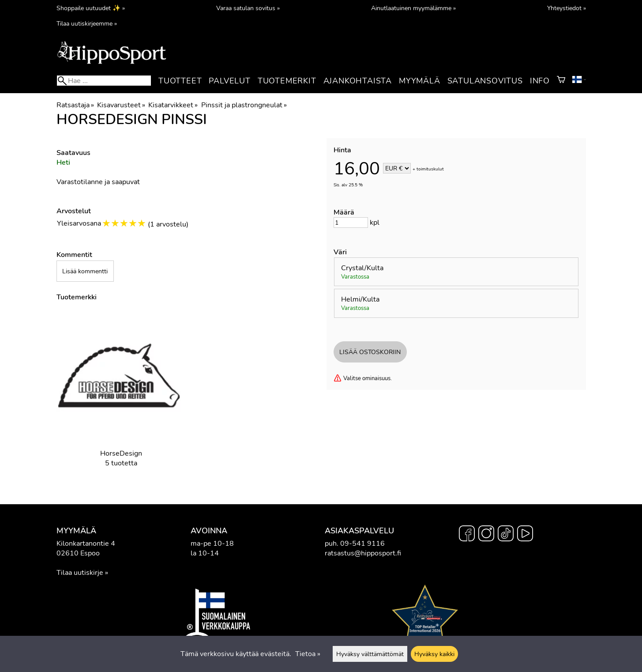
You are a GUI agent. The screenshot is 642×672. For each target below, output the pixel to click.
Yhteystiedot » (567, 8)
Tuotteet (180, 81)
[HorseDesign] (121, 396)
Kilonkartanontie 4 (86, 544)
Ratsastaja (75, 105)
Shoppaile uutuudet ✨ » (91, 8)
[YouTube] (525, 535)
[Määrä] (351, 223)
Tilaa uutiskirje (80, 573)
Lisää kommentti (85, 271)
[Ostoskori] (561, 81)
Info (540, 81)
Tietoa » (308, 654)
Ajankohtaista (358, 81)
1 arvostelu (168, 224)
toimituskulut (430, 169)
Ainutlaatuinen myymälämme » (413, 8)
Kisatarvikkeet (173, 105)
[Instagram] (486, 535)
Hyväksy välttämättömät (370, 654)
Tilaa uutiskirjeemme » (87, 23)
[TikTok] (506, 535)
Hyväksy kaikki (434, 654)
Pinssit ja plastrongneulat (244, 105)
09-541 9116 (362, 544)
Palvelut (229, 81)
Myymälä (420, 81)
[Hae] (104, 81)
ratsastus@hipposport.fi (363, 553)
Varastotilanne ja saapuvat (98, 182)
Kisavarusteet (121, 105)
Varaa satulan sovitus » (248, 8)
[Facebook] (467, 535)
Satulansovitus (485, 81)
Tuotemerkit (287, 81)
